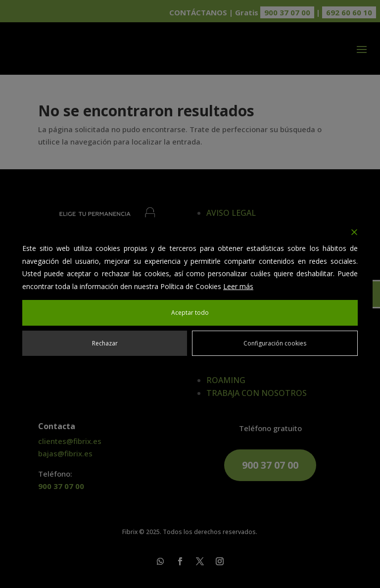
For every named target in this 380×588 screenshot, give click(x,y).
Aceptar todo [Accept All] (190, 313)
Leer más (238, 286)
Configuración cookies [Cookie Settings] (275, 343)
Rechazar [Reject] (105, 343)
